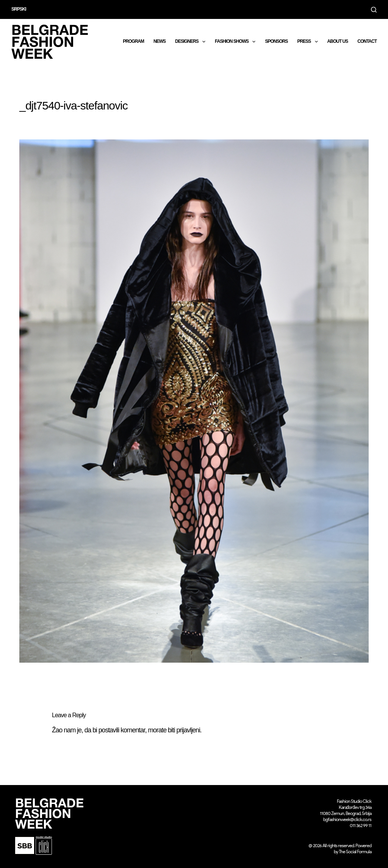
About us (338, 41)
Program (133, 41)
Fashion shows (237, 42)
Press (309, 42)
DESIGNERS (192, 42)
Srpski (19, 9)
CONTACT (367, 41)
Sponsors (276, 41)
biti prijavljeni (184, 730)
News (160, 41)
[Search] (374, 10)
